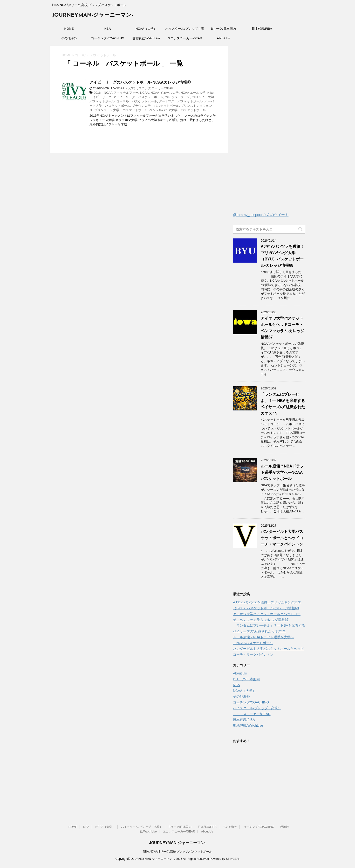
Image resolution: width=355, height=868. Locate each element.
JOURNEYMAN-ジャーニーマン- (93, 15)
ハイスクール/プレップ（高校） (185, 30)
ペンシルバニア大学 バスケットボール (177, 110)
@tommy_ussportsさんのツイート (261, 215)
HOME (69, 29)
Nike (211, 93)
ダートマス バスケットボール (181, 101)
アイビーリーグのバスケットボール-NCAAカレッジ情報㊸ (140, 82)
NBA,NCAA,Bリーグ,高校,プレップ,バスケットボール (178, 852)
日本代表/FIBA (262, 29)
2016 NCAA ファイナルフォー (116, 93)
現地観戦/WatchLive (146, 38)
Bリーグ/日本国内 (223, 29)
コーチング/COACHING (108, 38)
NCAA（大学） (146, 29)
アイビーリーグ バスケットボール (138, 97)
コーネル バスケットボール (137, 101)
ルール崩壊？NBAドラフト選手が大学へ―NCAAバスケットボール (282, 472)
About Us (223, 38)
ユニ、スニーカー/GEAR (185, 38)
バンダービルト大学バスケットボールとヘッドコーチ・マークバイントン (282, 538)
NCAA (144, 93)
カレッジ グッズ (177, 97)
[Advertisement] (269, 130)
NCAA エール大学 (193, 93)
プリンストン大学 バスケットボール (121, 110)
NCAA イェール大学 (165, 93)
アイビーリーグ (100, 97)
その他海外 (69, 38)
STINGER (232, 859)
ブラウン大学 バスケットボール (155, 106)
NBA (108, 29)
